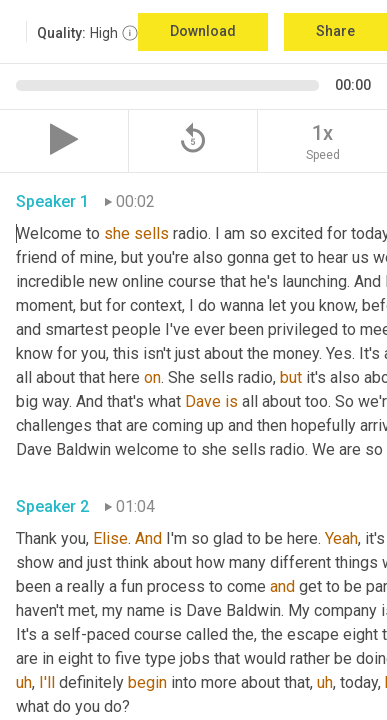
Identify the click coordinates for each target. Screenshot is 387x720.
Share (335, 31)
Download (203, 31)
